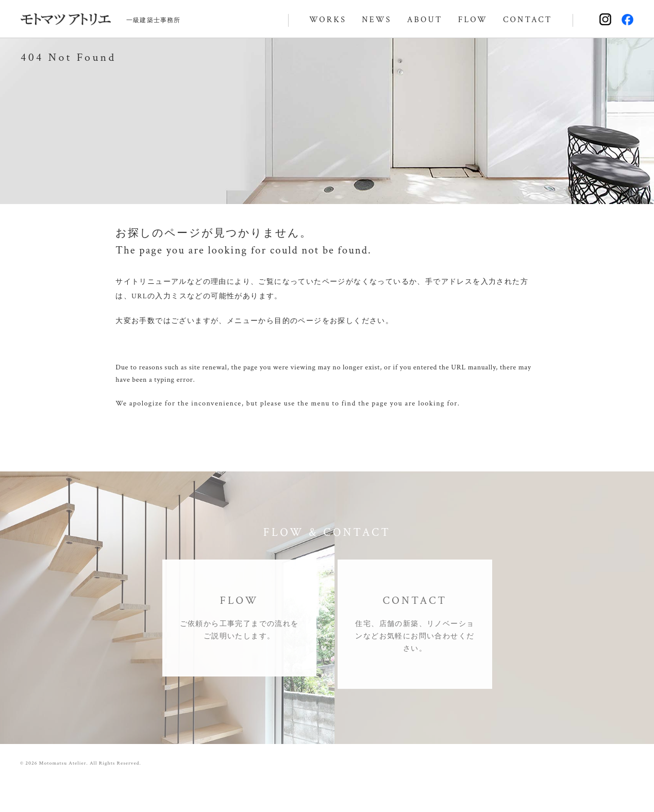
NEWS (376, 20)
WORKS (328, 20)
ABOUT (425, 20)
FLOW (473, 20)
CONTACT (527, 20)
